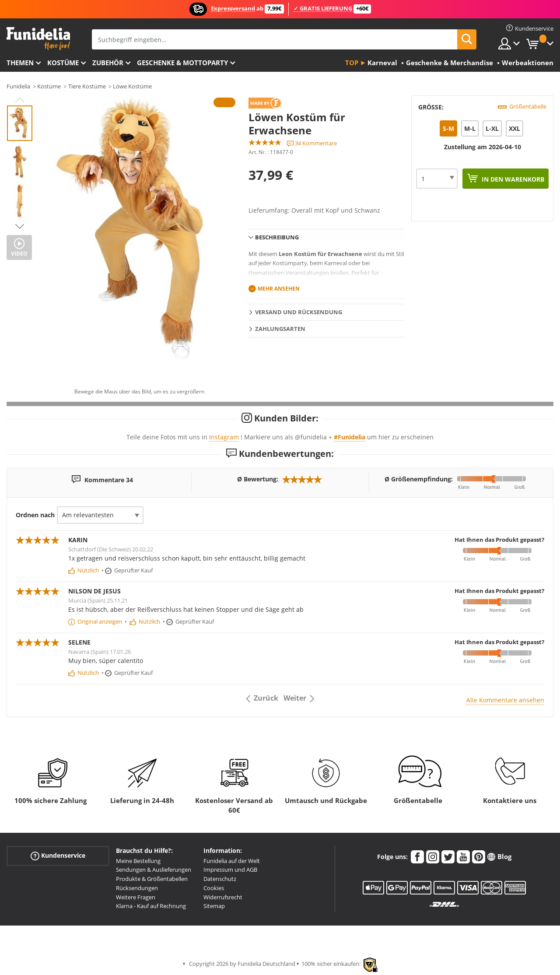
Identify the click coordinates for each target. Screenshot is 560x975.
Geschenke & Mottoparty (182, 63)
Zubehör (108, 63)
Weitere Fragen (136, 897)
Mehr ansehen (279, 289)
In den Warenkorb (512, 179)
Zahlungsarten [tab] (280, 329)
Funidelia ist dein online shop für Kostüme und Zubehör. (38, 39)
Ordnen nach (35, 515)
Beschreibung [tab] (277, 237)
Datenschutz (220, 879)
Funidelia (18, 86)
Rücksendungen (137, 888)
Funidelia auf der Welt (232, 861)
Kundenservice (58, 855)
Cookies (214, 888)
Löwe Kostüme (132, 86)
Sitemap (214, 906)
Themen (20, 63)
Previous (20, 100)
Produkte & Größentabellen (152, 879)
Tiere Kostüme (87, 86)
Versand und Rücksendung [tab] (299, 312)
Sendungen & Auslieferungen (154, 870)
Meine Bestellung (138, 861)
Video (19, 254)
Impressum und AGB (230, 870)
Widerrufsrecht (223, 897)
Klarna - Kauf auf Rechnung (151, 906)
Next (20, 226)
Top (352, 63)
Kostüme (63, 63)
